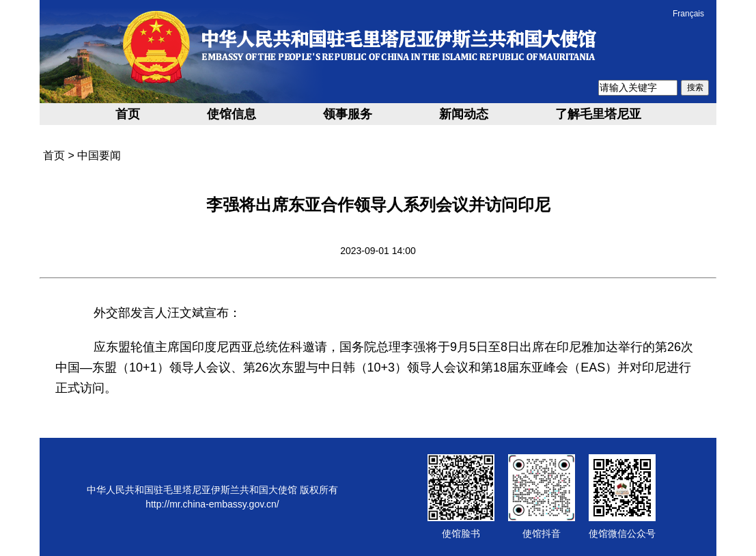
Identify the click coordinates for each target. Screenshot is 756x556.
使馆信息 (232, 114)
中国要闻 (99, 155)
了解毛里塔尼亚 (598, 114)
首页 (128, 114)
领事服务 (348, 114)
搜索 (695, 87)
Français (688, 14)
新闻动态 (464, 114)
